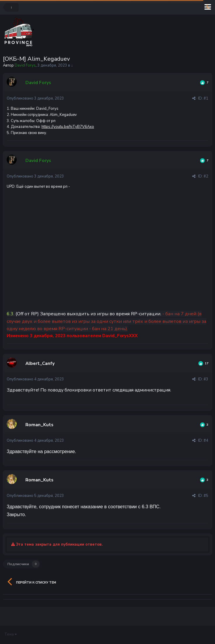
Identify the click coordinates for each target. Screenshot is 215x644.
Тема (11, 634)
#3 (206, 379)
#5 (206, 496)
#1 (206, 98)
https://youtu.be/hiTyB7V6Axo (68, 127)
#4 (206, 441)
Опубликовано (35, 98)
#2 (206, 176)
